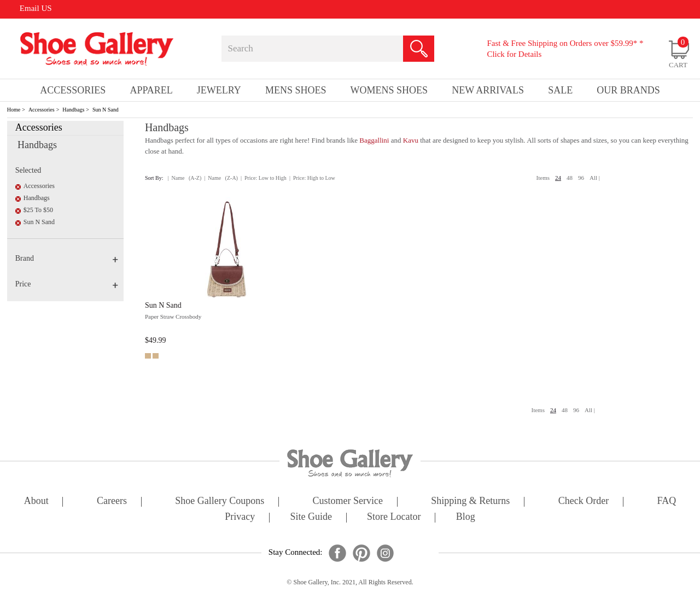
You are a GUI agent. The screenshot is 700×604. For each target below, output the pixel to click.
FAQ (666, 502)
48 (570, 178)
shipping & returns (470, 502)
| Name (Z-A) (221, 178)
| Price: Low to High (264, 178)
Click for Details (514, 54)
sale (560, 90)
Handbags (73, 110)
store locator (394, 517)
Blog (466, 517)
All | (595, 178)
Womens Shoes (389, 90)
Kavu (411, 140)
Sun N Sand (106, 110)
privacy (240, 517)
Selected (28, 170)
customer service (348, 502)
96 (581, 178)
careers (112, 502)
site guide (311, 517)
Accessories (42, 110)
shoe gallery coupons (220, 502)
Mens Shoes (296, 90)
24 (558, 178)
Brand (67, 258)
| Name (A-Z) (185, 178)
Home (14, 110)
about (36, 502)
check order (584, 502)
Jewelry (219, 90)
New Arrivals (488, 90)
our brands (628, 90)
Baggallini (374, 140)
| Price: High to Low (312, 178)
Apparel (151, 90)
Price (67, 284)
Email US (36, 8)
